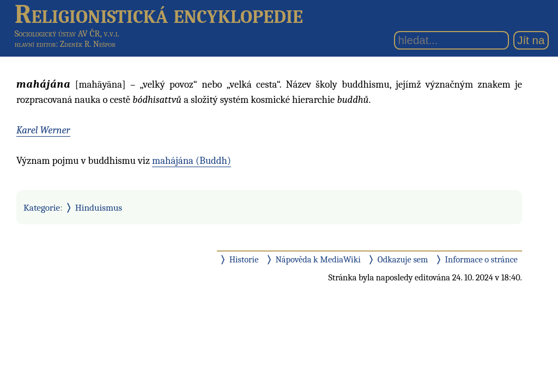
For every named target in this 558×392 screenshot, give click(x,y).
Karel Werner (43, 130)
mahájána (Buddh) (192, 161)
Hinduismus (99, 207)
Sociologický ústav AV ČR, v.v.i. (67, 33)
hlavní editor (35, 44)
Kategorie (42, 207)
